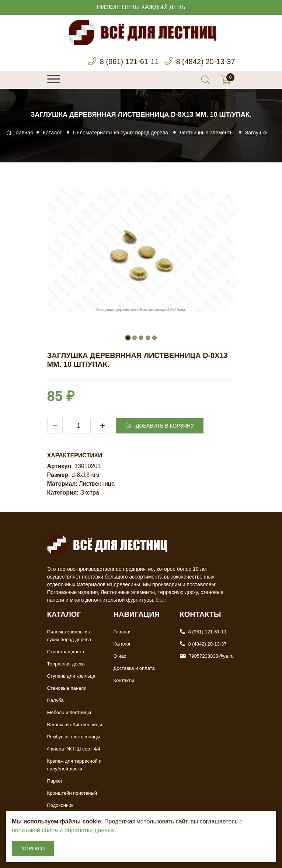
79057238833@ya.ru (211, 656)
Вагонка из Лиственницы (75, 725)
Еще (161, 600)
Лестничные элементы (207, 133)
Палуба (55, 700)
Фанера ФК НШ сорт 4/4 (74, 749)
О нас (120, 656)
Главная (19, 133)
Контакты (124, 680)
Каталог (52, 133)
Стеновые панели (67, 688)
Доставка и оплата (134, 668)
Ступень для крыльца (71, 676)
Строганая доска (66, 652)
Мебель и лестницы (69, 712)
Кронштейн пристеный (72, 793)
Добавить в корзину (160, 426)
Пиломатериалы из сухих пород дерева (121, 133)
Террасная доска (66, 664)
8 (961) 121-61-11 (129, 62)
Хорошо (33, 848)
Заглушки (256, 133)
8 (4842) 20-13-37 (205, 62)
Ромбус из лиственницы (74, 737)
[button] (128, 338)
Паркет (55, 781)
